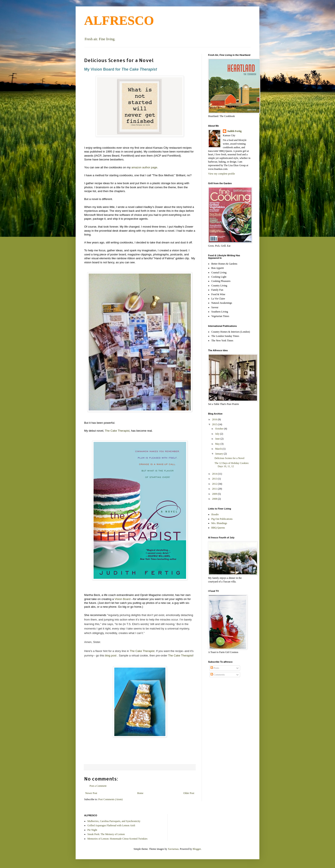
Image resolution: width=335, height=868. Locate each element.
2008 (215, 499)
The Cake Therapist (117, 431)
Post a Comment (98, 786)
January (219, 454)
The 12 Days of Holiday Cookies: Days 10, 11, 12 (232, 465)
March (219, 449)
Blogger (197, 849)
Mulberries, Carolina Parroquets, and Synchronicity (114, 821)
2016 (215, 419)
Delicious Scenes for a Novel (229, 458)
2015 (215, 424)
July (218, 434)
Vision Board (123, 599)
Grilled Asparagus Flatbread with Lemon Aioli (111, 825)
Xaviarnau (173, 849)
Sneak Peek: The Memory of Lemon (106, 834)
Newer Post (91, 793)
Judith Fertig (234, 131)
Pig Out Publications (222, 519)
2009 (215, 494)
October (220, 429)
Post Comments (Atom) (110, 799)
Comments (218, 675)
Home (140, 793)
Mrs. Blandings (219, 523)
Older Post (189, 793)
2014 (215, 474)
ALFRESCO (119, 21)
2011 (215, 489)
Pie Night (92, 830)
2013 (215, 479)
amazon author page (144, 167)
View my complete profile (222, 174)
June (218, 439)
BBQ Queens (218, 528)
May (218, 444)
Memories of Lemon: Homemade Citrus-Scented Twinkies (117, 839)
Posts (215, 668)
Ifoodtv (215, 514)
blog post (111, 655)
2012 (215, 484)
